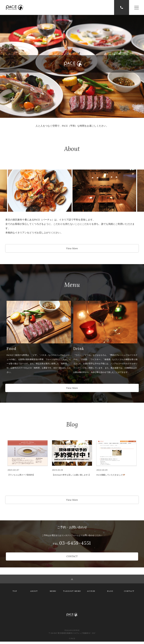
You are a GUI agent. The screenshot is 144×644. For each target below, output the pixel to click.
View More (72, 249)
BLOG (110, 593)
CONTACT (72, 558)
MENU (53, 593)
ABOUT (34, 593)
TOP (15, 593)
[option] (104, 191)
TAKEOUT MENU (72, 593)
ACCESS (91, 593)
